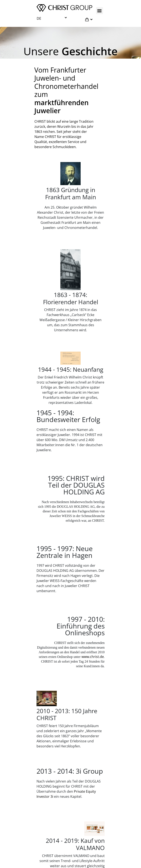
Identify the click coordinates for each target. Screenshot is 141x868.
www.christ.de (93, 657)
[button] (100, 11)
